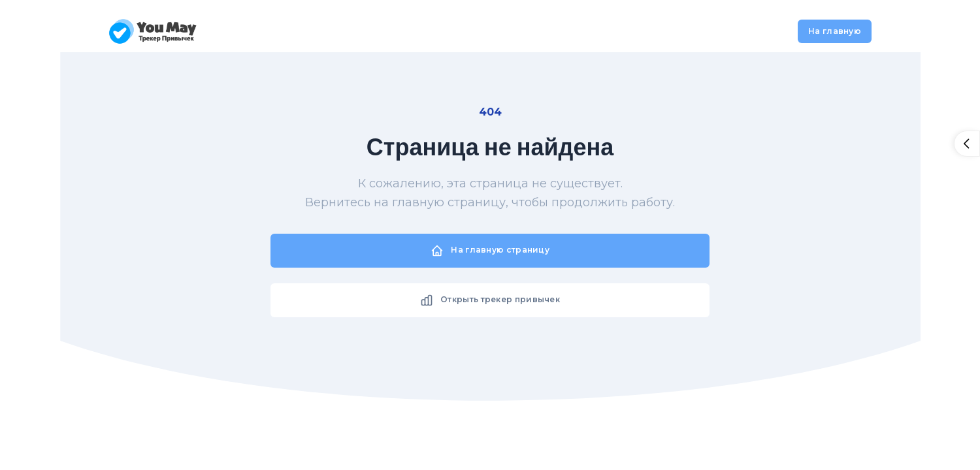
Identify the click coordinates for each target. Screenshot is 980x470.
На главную (835, 31)
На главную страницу (490, 251)
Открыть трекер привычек (490, 300)
